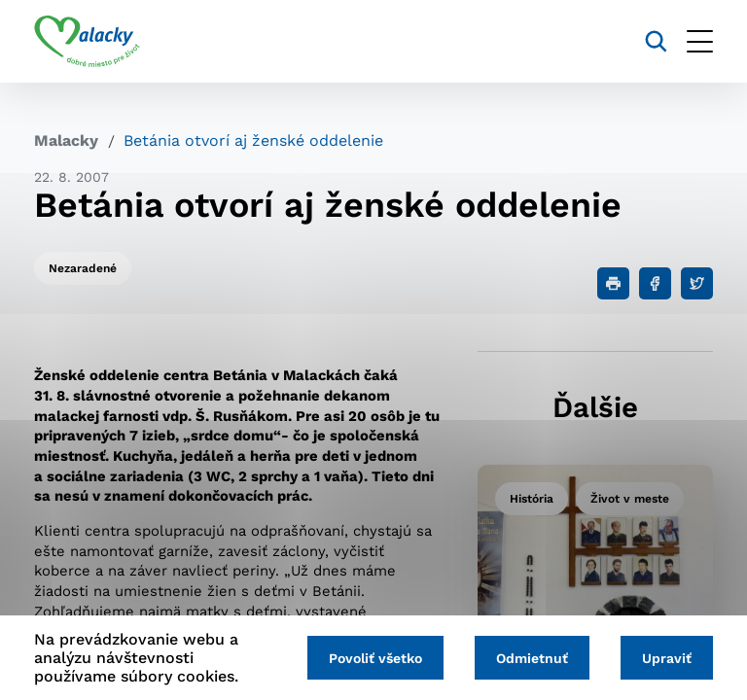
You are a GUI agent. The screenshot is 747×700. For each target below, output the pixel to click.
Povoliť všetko (375, 658)
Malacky (66, 140)
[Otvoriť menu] (700, 41)
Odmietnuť (532, 658)
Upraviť (667, 658)
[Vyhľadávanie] (656, 41)
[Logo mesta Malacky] (87, 42)
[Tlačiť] (613, 283)
